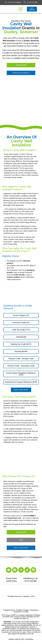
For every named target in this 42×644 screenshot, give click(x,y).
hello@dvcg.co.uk (31, 578)
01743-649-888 (32, 2)
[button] (21, 9)
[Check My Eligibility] (6, 2)
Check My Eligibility (15, 2)
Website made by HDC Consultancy (21, 639)
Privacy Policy (12, 578)
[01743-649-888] (25, 2)
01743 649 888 (31, 581)
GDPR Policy (11, 581)
